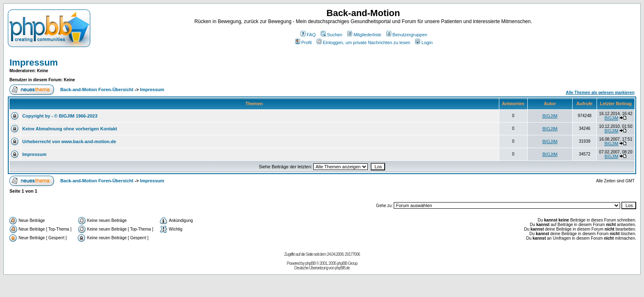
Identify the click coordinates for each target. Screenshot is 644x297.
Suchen (331, 35)
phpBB (310, 263)
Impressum (34, 62)
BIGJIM (550, 116)
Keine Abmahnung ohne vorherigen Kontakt (70, 129)
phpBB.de (342, 268)
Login (424, 42)
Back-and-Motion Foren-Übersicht (97, 90)
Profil (303, 42)
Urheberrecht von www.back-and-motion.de (69, 141)
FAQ (308, 35)
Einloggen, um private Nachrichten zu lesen (363, 42)
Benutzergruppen (407, 35)
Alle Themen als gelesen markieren (600, 93)
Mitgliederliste (364, 35)
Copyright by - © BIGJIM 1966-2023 (60, 116)
